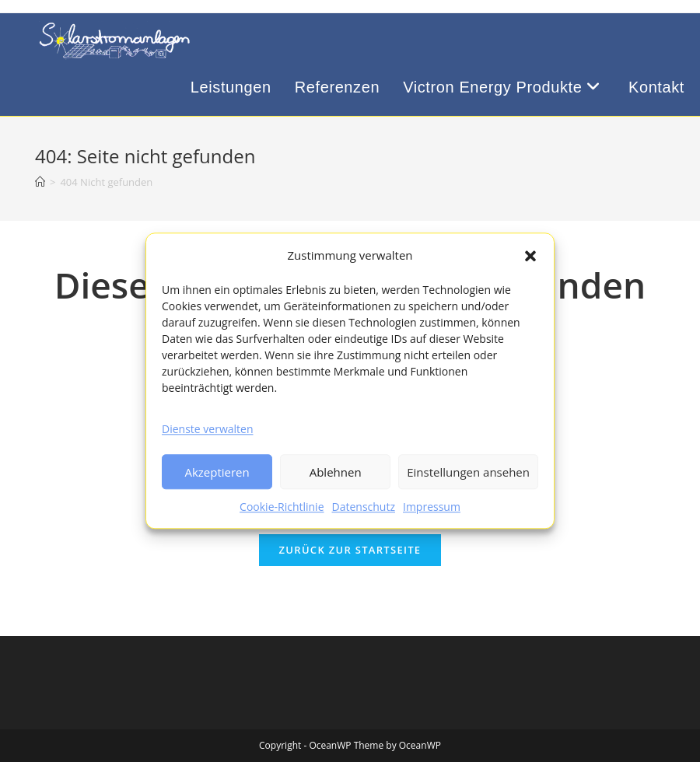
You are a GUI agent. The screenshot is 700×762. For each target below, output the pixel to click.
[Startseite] (40, 182)
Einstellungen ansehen (468, 472)
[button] (530, 256)
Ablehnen (336, 472)
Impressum (432, 507)
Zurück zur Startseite (350, 550)
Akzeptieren (217, 472)
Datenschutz (364, 507)
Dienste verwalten (207, 429)
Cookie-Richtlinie (282, 507)
